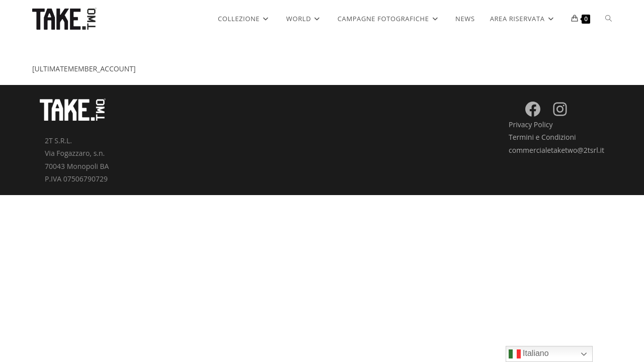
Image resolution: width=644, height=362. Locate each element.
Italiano (529, 354)
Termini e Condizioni (542, 137)
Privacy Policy (531, 124)
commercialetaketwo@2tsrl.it (556, 150)
